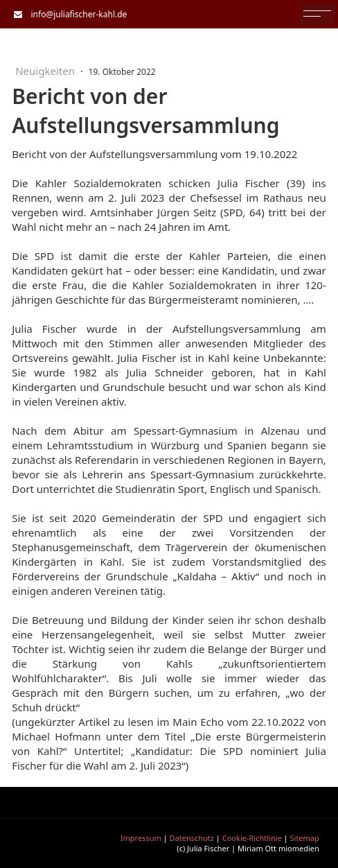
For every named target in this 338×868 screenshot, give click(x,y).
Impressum (141, 838)
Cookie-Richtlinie (252, 838)
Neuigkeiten (46, 71)
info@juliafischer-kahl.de (77, 14)
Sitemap (305, 838)
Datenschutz (192, 838)
